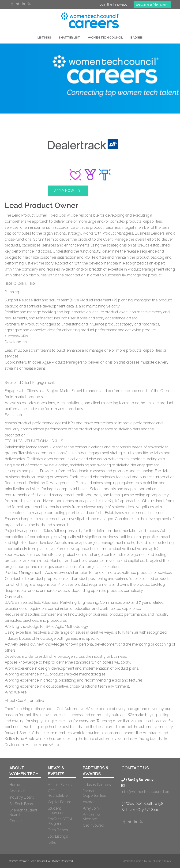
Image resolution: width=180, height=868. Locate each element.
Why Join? (92, 808)
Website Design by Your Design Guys (147, 861)
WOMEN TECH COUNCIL (105, 38)
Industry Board (22, 797)
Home (15, 785)
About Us (17, 791)
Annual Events (60, 785)
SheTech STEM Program (60, 821)
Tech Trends (58, 830)
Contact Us (19, 821)
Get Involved (93, 825)
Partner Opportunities (94, 793)
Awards (89, 802)
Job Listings (58, 836)
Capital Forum (60, 802)
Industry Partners (97, 785)
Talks (52, 843)
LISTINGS (44, 38)
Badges (137, 38)
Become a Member (92, 817)
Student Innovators (57, 811)
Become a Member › (152, 4)
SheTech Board (22, 804)
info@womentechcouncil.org (146, 792)
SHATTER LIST (69, 38)
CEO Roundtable (58, 793)
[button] (68, 191)
